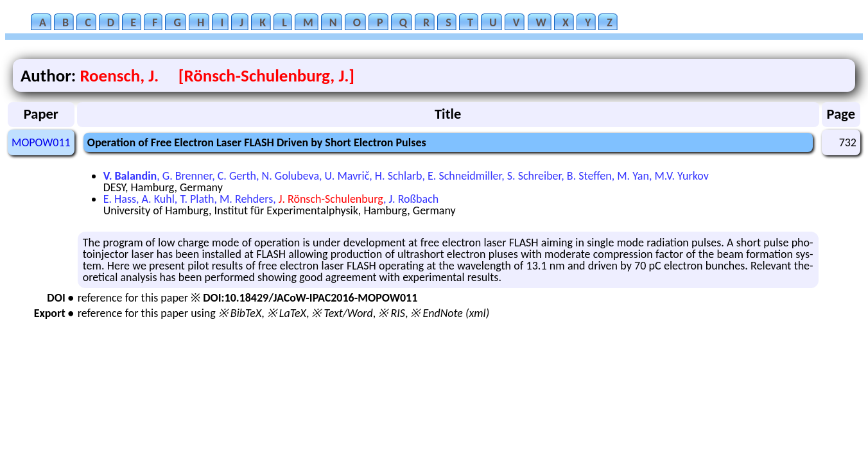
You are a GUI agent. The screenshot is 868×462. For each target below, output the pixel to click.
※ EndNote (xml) (450, 313)
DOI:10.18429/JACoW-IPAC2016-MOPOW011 (310, 298)
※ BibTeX (240, 313)
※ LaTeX (287, 313)
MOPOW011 (41, 142)
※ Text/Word (342, 313)
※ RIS (392, 313)
